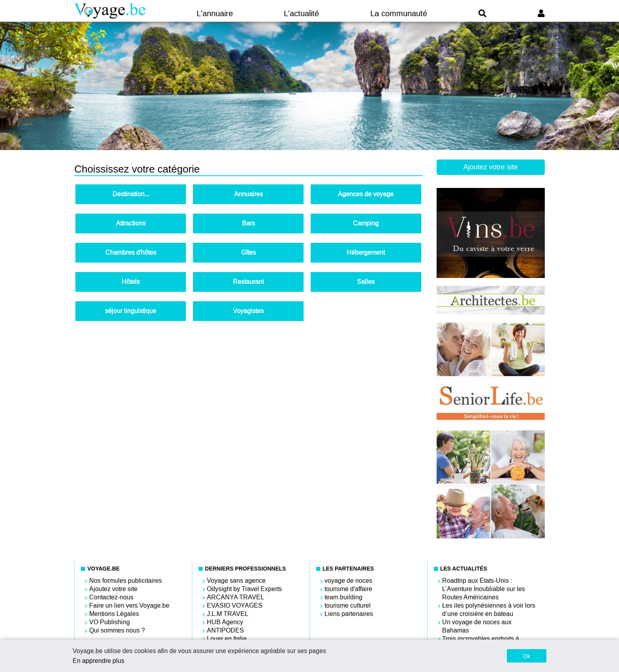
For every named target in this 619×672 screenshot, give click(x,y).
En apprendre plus (98, 661)
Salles (366, 282)
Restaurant (248, 282)
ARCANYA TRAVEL (235, 597)
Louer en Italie (227, 639)
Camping (366, 223)
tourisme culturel (348, 605)
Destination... (131, 194)
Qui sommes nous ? (117, 630)
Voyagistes (248, 311)
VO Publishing (110, 622)
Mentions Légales (114, 614)
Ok (526, 656)
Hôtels (131, 282)
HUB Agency (225, 622)
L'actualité (301, 13)
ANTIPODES (225, 630)
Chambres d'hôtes (131, 252)
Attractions (131, 223)
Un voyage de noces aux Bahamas (477, 626)
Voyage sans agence (236, 581)
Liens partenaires (349, 614)
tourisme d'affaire (348, 589)
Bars (249, 223)
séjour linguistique (131, 311)
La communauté (399, 13)
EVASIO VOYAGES (235, 605)
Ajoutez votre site (491, 167)
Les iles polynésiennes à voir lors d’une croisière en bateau (489, 610)
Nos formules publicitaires (126, 581)
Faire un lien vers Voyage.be (129, 605)
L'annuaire (215, 13)
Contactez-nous (111, 597)
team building (343, 597)
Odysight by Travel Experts (244, 589)
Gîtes (249, 252)
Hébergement (366, 252)
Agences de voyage (366, 194)
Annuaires (249, 194)
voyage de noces (348, 581)
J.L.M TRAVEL (228, 614)
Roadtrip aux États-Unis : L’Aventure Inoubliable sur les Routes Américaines (484, 589)
